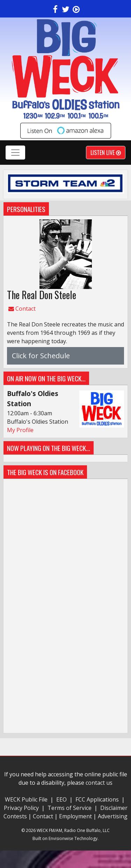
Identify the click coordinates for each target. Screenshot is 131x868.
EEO (61, 799)
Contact (22, 309)
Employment (75, 816)
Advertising (113, 816)
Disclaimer (114, 808)
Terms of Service (71, 808)
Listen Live (106, 153)
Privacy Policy (22, 808)
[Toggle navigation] (15, 153)
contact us (99, 783)
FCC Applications (97, 799)
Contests (15, 816)
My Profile (20, 430)
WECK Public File (26, 799)
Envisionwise (61, 838)
